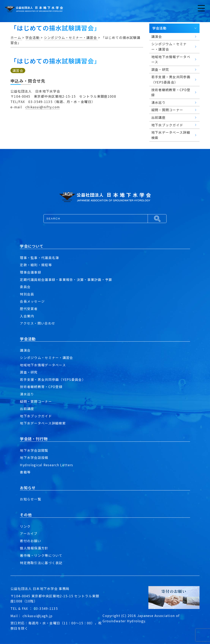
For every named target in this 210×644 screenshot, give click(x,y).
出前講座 (27, 409)
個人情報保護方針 (34, 548)
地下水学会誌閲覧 (34, 450)
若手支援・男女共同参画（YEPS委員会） (53, 379)
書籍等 (25, 472)
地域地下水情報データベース (43, 365)
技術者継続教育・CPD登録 (41, 387)
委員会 (25, 287)
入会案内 (27, 316)
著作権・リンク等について (41, 555)
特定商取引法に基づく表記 (41, 563)
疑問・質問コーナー (36, 401)
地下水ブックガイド (36, 416)
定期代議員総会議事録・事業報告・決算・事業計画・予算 (66, 280)
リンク (25, 526)
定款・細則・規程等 (36, 265)
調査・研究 (29, 372)
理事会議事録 (31, 272)
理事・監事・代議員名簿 (39, 258)
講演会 (25, 350)
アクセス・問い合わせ (38, 323)
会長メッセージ (32, 301)
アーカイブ (29, 533)
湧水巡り (27, 394)
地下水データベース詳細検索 (43, 423)
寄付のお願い (31, 541)
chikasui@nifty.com (43, 107)
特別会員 (27, 294)
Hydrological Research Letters (47, 465)
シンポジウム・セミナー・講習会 (46, 358)
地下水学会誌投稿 (34, 457)
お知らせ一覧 (31, 499)
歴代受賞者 (29, 309)
